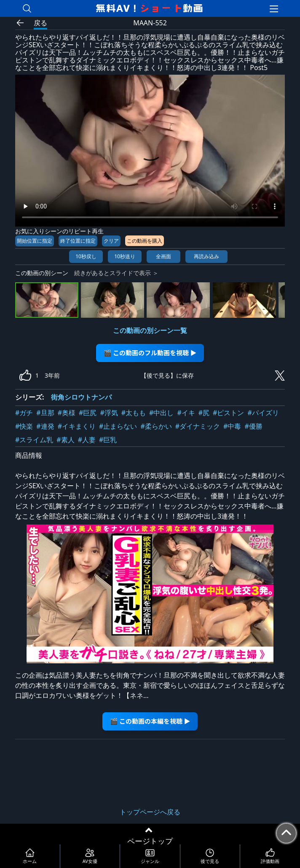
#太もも (134, 413)
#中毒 (232, 426)
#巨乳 (108, 440)
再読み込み (206, 256)
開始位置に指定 (35, 241)
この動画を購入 (145, 241)
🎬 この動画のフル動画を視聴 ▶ (150, 353)
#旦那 (45, 413)
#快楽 (24, 426)
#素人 (65, 440)
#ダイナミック (198, 426)
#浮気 (109, 413)
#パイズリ (263, 413)
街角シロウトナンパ (81, 397)
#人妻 (87, 440)
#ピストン (228, 413)
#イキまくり (77, 426)
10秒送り (125, 256)
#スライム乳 (34, 440)
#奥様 (67, 413)
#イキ (186, 413)
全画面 (163, 256)
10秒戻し (86, 256)
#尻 (204, 413)
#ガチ (24, 413)
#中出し (161, 413)
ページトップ (150, 841)
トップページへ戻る (150, 812)
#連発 (45, 426)
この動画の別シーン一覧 (150, 330)
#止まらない (118, 426)
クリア (111, 241)
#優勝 (253, 426)
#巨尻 (88, 413)
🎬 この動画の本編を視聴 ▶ (150, 721)
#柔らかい (156, 426)
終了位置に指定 (78, 241)
